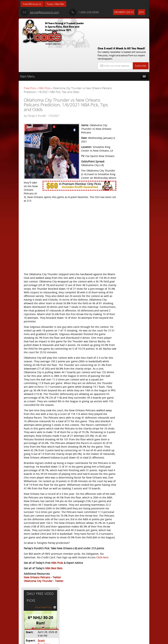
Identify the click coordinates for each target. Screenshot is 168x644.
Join (142, 12)
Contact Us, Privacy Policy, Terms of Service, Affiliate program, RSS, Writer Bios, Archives (106, 640)
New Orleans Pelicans (37, 623)
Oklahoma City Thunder (38, 627)
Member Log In (124, 12)
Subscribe (141, 39)
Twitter (57, 623)
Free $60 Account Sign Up (131, 142)
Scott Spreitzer (135, 111)
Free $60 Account (33, 4)
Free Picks (30, 62)
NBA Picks (44, 62)
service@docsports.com (40, 12)
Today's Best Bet (58, 4)
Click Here (30, 603)
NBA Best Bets (54, 614)
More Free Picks (133, 78)
